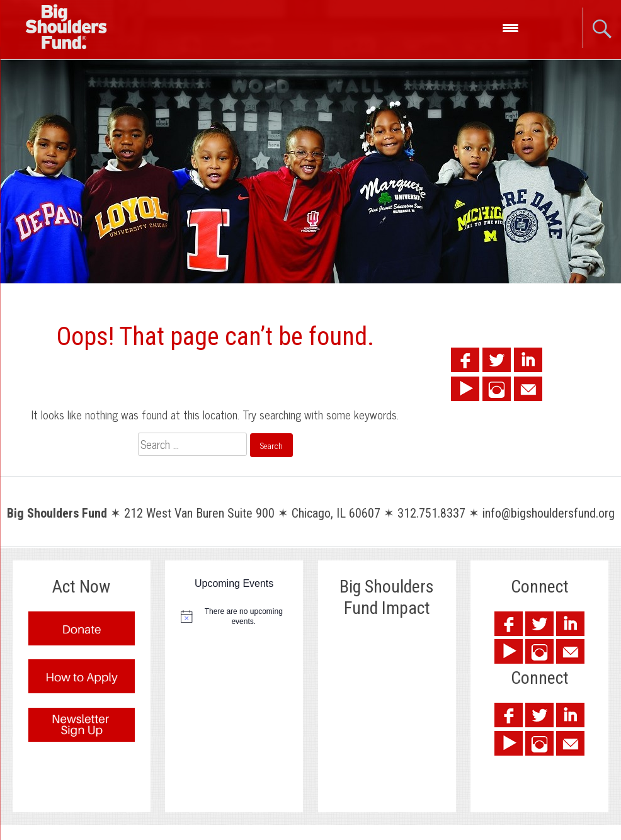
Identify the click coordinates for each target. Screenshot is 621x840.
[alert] (234, 617)
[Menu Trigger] (510, 27)
